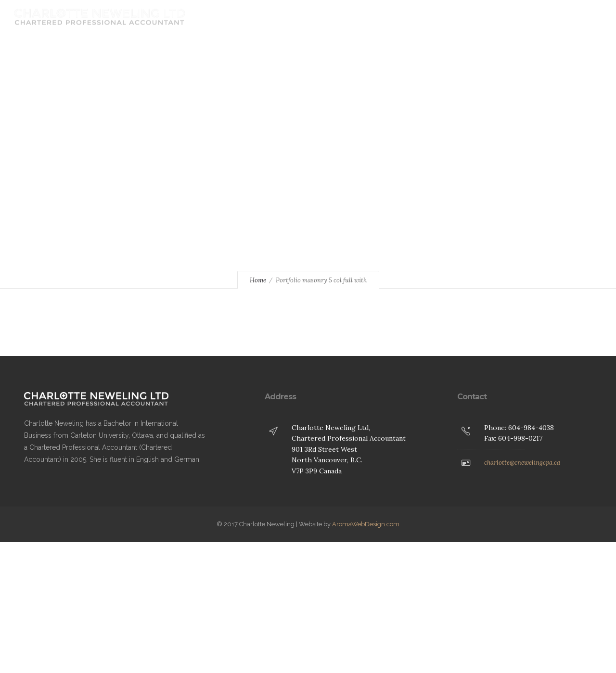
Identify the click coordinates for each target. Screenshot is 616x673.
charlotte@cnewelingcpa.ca (522, 463)
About (331, 17)
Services (376, 17)
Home (290, 17)
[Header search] (589, 17)
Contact (424, 17)
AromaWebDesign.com (366, 524)
